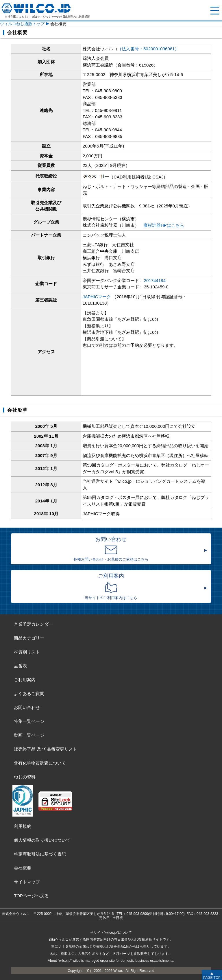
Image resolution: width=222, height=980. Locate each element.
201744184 (155, 280)
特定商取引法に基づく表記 (40, 854)
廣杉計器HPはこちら (164, 225)
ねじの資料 (25, 777)
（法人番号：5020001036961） (148, 49)
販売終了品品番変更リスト (45, 749)
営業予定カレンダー (33, 624)
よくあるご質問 (29, 693)
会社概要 (23, 868)
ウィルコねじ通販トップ (22, 24)
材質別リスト (27, 652)
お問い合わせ (27, 707)
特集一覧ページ (29, 721)
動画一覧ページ (29, 735)
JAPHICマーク (97, 297)
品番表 (20, 666)
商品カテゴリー (29, 638)
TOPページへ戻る (31, 896)
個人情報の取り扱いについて (42, 840)
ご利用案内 (25, 680)
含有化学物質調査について (40, 763)
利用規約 (23, 826)
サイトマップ (27, 882)
